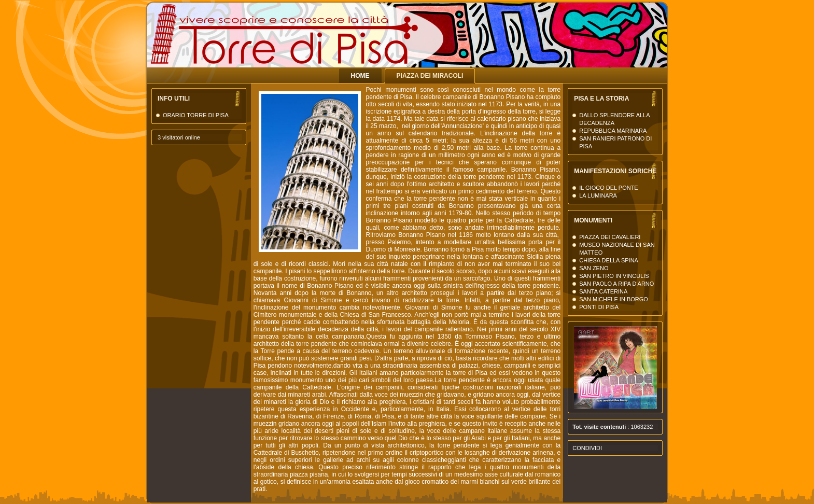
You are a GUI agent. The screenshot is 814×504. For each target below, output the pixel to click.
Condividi (587, 448)
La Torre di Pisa (567, 46)
